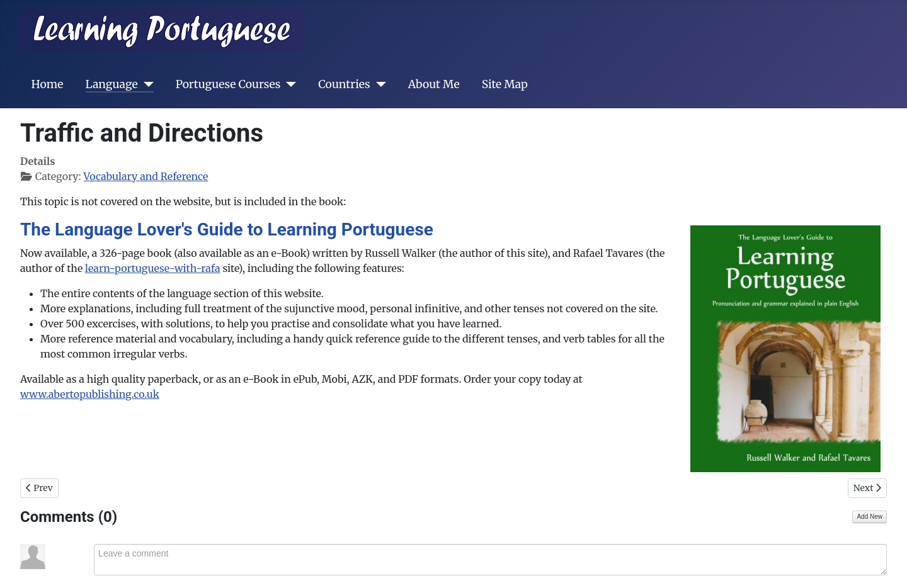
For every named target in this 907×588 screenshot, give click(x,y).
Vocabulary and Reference (145, 176)
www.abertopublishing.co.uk (90, 394)
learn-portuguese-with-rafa (153, 268)
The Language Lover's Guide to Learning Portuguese (227, 229)
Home (48, 84)
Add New (870, 517)
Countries (344, 84)
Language (112, 84)
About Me (434, 84)
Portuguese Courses (228, 84)
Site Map (505, 84)
